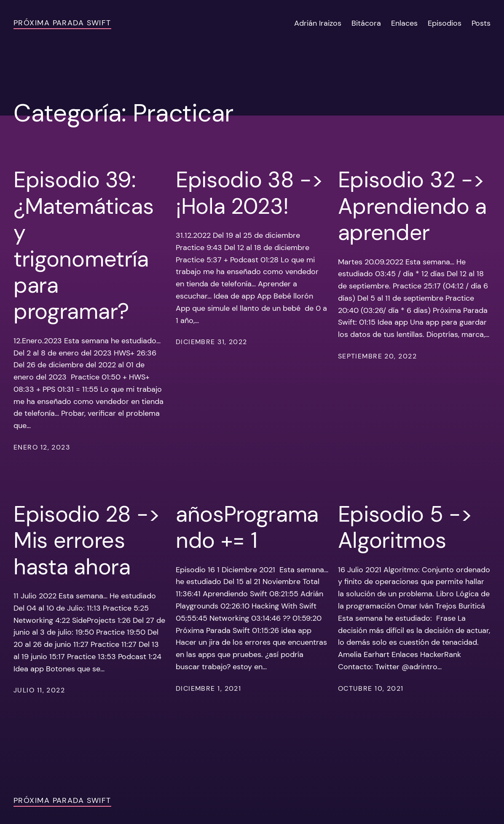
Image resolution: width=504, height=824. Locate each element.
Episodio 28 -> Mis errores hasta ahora (87, 540)
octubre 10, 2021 (371, 688)
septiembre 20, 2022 (377, 356)
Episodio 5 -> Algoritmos (405, 527)
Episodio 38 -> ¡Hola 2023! (250, 193)
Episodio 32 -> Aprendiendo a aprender (412, 206)
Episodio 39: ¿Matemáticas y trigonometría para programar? (83, 245)
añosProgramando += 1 (247, 527)
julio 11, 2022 (39, 690)
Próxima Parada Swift (62, 23)
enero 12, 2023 (42, 447)
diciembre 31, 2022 (212, 342)
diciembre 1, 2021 (208, 688)
